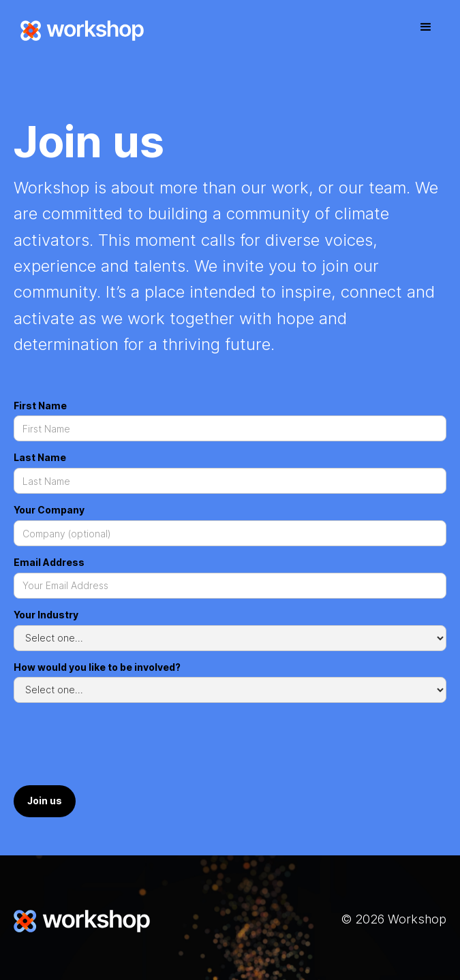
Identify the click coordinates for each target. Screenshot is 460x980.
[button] (426, 27)
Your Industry (46, 615)
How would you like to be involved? (97, 667)
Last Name (40, 457)
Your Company (49, 510)
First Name (40, 406)
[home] (79, 31)
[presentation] (117, 746)
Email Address (49, 562)
